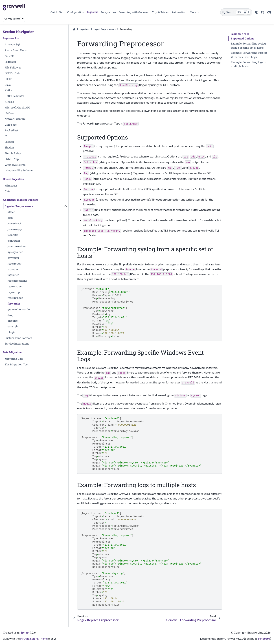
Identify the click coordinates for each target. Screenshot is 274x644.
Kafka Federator (15, 96)
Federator (10, 62)
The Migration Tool (17, 364)
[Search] (236, 12)
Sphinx (25, 632)
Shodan (9, 147)
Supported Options (243, 38)
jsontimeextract (17, 246)
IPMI (8, 85)
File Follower (13, 67)
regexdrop (14, 292)
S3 (6, 136)
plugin (12, 332)
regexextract (15, 286)
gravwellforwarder (19, 309)
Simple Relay (13, 153)
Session (9, 142)
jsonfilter (13, 235)
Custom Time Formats (18, 338)
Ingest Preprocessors (105, 29)
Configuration (76, 12)
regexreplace (15, 298)
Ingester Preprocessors (19, 206)
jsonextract (14, 223)
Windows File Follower (19, 170)
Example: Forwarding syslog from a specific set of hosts (248, 46)
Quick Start (57, 12)
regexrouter (15, 264)
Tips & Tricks (160, 12)
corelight (13, 326)
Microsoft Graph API (17, 107)
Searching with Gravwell (134, 12)
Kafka (8, 90)
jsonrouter (14, 241)
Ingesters (93, 12)
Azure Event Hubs (16, 50)
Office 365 (11, 125)
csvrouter (13, 258)
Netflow (9, 113)
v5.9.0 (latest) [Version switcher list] (13, 19)
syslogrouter (15, 252)
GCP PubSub (12, 73)
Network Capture (15, 119)
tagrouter (13, 275)
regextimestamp (17, 281)
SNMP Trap (12, 159)
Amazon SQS (13, 44)
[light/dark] (257, 12)
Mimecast (11, 186)
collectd (10, 56)
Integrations (109, 12)
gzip (10, 218)
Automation (179, 12)
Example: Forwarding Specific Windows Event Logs (249, 55)
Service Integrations (17, 344)
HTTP (8, 79)
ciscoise (13, 321)
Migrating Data (14, 359)
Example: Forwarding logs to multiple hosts (248, 64)
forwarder (14, 304)
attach (11, 212)
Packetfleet (11, 130)
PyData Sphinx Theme (34, 639)
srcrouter (13, 269)
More (193, 12)
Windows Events (15, 165)
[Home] (74, 29)
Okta (8, 191)
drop (10, 315)
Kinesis (9, 102)
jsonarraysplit (16, 229)
